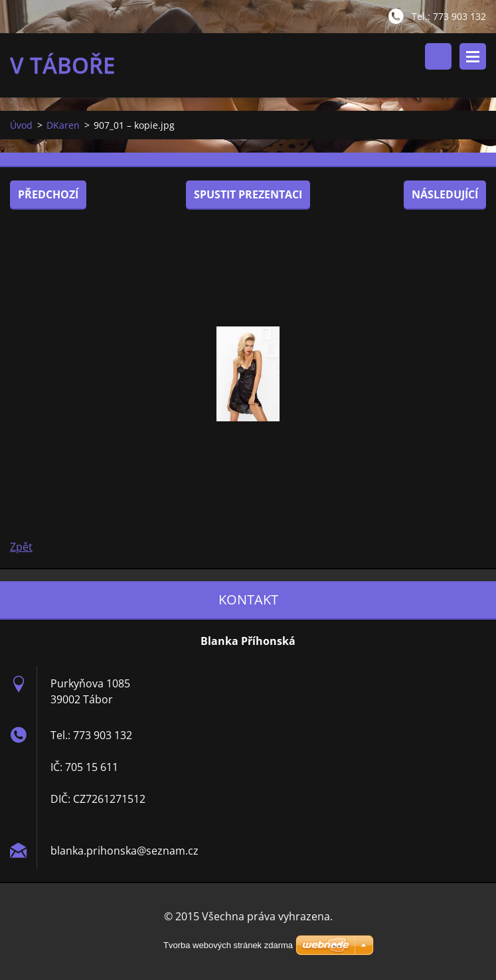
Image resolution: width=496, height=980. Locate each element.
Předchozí (48, 194)
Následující (445, 194)
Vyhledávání (438, 56)
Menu (473, 56)
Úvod (21, 125)
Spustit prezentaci (248, 194)
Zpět (21, 547)
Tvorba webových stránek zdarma (228, 945)
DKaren (63, 125)
